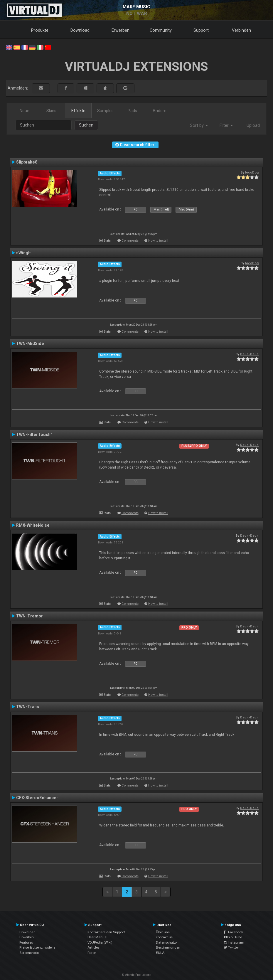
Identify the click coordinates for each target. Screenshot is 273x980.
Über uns (163, 932)
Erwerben (121, 30)
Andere (160, 111)
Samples (105, 111)
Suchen (86, 125)
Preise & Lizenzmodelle (37, 947)
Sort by (199, 125)
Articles (93, 947)
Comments (130, 241)
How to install (158, 241)
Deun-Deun (249, 354)
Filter (226, 125)
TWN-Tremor (30, 616)
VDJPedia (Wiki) (100, 942)
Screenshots (29, 953)
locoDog (252, 172)
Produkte (40, 30)
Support (201, 30)
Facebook (234, 932)
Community (161, 30)
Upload (253, 125)
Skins (51, 111)
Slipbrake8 (27, 162)
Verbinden (241, 30)
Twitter (231, 947)
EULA (160, 953)
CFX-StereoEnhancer (37, 798)
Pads (132, 111)
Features (26, 942)
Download (80, 30)
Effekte (78, 111)
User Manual (97, 937)
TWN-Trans (28, 707)
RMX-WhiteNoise (33, 525)
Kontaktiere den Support (106, 932)
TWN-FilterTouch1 (34, 435)
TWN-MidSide (30, 343)
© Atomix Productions (137, 975)
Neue (25, 111)
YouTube (233, 937)
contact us (164, 937)
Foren (92, 953)
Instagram (234, 942)
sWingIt (23, 253)
